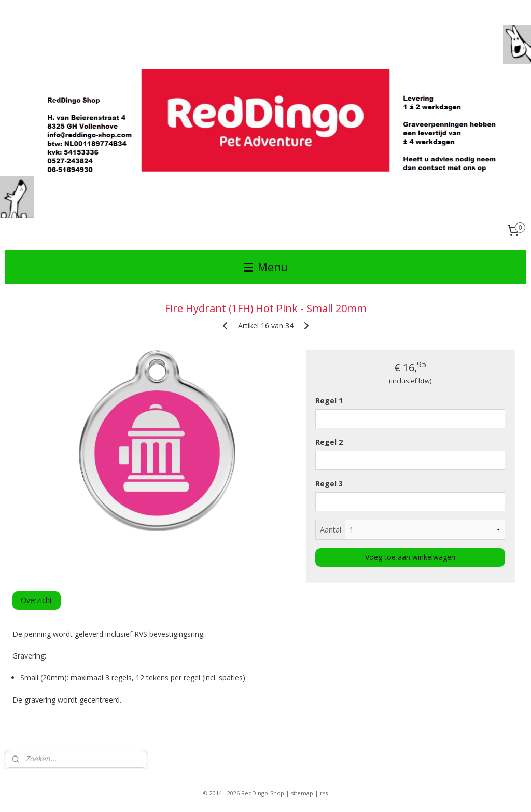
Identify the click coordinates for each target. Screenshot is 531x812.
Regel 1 (329, 401)
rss (324, 793)
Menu (266, 267)
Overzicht (37, 600)
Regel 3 (329, 484)
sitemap (302, 793)
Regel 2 (329, 442)
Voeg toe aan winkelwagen (410, 557)
